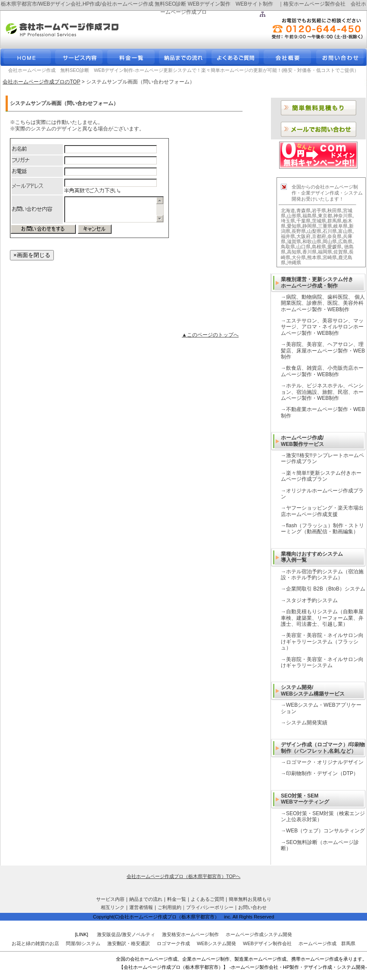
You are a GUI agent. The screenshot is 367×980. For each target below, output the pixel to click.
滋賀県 (294, 241)
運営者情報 (141, 907)
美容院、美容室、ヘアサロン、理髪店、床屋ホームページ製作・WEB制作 (323, 351)
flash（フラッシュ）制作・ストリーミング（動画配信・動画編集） (322, 529)
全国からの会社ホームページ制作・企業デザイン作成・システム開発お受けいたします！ (327, 193)
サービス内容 (110, 899)
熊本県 (314, 257)
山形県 (294, 216)
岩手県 (319, 210)
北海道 (288, 210)
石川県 (330, 231)
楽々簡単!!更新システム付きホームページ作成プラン (321, 476)
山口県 (303, 247)
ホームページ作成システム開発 (259, 934)
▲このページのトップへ (210, 335)
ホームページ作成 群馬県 (327, 943)
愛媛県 (334, 247)
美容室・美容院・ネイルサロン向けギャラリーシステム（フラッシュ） (322, 641)
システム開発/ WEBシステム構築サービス (313, 690)
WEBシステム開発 (216, 943)
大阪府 (303, 236)
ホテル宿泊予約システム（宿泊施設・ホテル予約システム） (322, 575)
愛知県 (294, 226)
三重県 (325, 226)
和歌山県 (312, 241)
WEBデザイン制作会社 (267, 943)
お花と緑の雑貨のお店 (35, 943)
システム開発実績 (307, 723)
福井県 (288, 236)
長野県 (299, 231)
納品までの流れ (146, 899)
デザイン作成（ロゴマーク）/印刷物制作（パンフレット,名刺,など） (323, 748)
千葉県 (303, 221)
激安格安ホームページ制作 (190, 934)
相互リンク (113, 907)
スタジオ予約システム (312, 600)
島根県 (319, 247)
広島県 (345, 241)
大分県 (299, 257)
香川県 (309, 252)
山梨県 (314, 231)
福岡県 (325, 252)
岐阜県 (341, 226)
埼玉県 (288, 221)
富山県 (345, 231)
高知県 (294, 252)
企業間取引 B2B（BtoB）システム (326, 589)
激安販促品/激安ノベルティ (126, 934)
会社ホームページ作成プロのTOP (41, 82)
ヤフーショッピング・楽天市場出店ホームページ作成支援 (322, 511)
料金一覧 (177, 899)
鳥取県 (288, 247)
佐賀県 (341, 252)
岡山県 (330, 241)
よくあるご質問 (207, 899)
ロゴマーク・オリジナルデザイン (325, 762)
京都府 (319, 236)
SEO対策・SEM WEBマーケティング (305, 799)
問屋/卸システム (83, 943)
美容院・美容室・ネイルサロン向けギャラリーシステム (322, 662)
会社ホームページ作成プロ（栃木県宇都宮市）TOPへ (183, 876)
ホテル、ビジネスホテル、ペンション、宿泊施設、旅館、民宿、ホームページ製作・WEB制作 (322, 392)
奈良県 (334, 236)
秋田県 (334, 210)
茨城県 (319, 221)
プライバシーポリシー (210, 907)
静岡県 (309, 226)
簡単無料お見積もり (250, 899)
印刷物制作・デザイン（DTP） (322, 773)
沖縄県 (294, 263)
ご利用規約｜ (172, 907)
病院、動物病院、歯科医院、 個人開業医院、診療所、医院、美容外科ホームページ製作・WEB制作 (323, 303)
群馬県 (334, 221)
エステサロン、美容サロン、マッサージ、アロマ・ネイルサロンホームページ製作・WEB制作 (322, 327)
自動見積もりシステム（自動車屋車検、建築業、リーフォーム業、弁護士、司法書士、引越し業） (322, 618)
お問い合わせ (252, 907)
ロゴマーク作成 (173, 943)
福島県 (309, 216)
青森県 (303, 210)
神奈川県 (343, 216)
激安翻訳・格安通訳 (129, 943)
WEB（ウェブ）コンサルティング (325, 831)
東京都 (325, 216)
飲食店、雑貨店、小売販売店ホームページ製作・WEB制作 (322, 371)
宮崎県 (330, 257)
